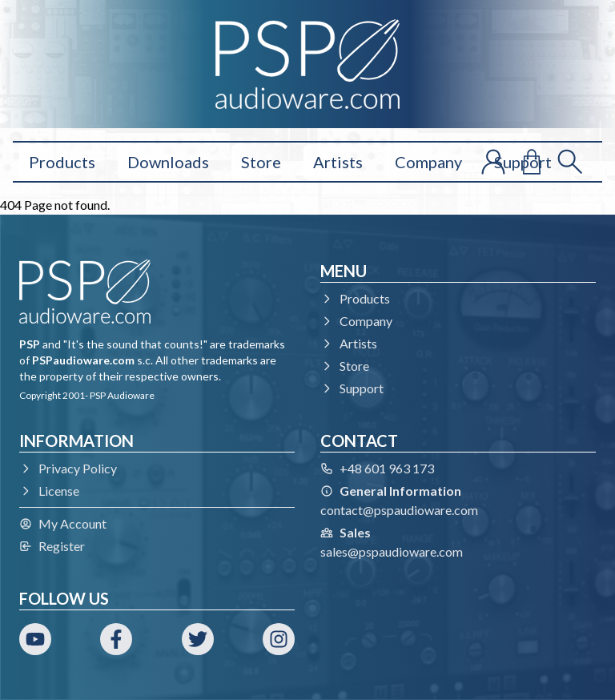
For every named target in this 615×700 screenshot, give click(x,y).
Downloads (168, 162)
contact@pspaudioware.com (399, 510)
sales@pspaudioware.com (392, 551)
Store (261, 162)
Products (62, 162)
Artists (338, 162)
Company (428, 162)
